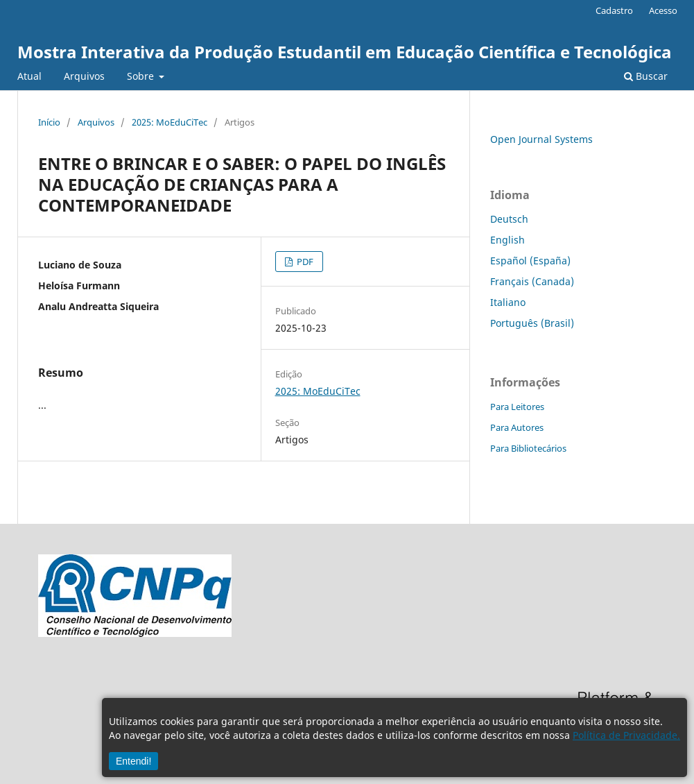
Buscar (646, 76)
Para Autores (517, 427)
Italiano (508, 302)
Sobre (142, 76)
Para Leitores (517, 407)
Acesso (663, 10)
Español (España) (530, 261)
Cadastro (614, 10)
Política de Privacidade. (626, 735)
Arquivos (84, 76)
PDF (304, 262)
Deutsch (509, 219)
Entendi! (133, 761)
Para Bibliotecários (528, 448)
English (508, 240)
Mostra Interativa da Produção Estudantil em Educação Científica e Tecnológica (345, 52)
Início (49, 122)
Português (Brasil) (532, 323)
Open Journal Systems (541, 139)
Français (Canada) (532, 281)
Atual (29, 76)
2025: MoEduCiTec (170, 122)
